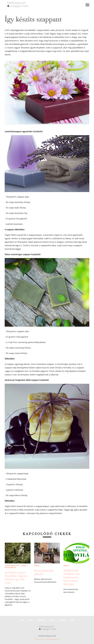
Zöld (37, 566)
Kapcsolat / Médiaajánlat (47, 639)
